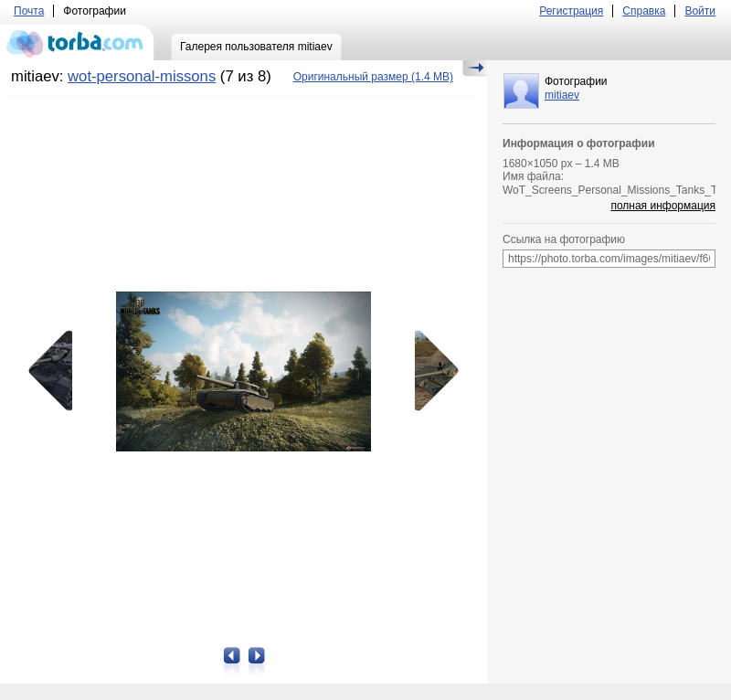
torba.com (77, 42)
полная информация (663, 206)
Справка (644, 11)
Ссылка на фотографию (564, 239)
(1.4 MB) (373, 77)
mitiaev (562, 95)
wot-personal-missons (142, 76)
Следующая (430, 371)
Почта (29, 11)
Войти (700, 11)
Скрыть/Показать (475, 69)
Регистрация (571, 11)
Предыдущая (57, 371)
